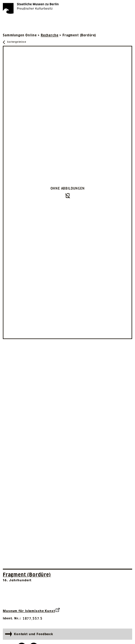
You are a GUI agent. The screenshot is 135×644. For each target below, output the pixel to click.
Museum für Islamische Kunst (31, 610)
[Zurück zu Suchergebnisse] (15, 42)
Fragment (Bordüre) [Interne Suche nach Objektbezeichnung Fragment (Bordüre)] (27, 575)
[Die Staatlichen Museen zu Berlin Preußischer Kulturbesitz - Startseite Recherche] (31, 8)
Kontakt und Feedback (29, 634)
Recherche (50, 35)
